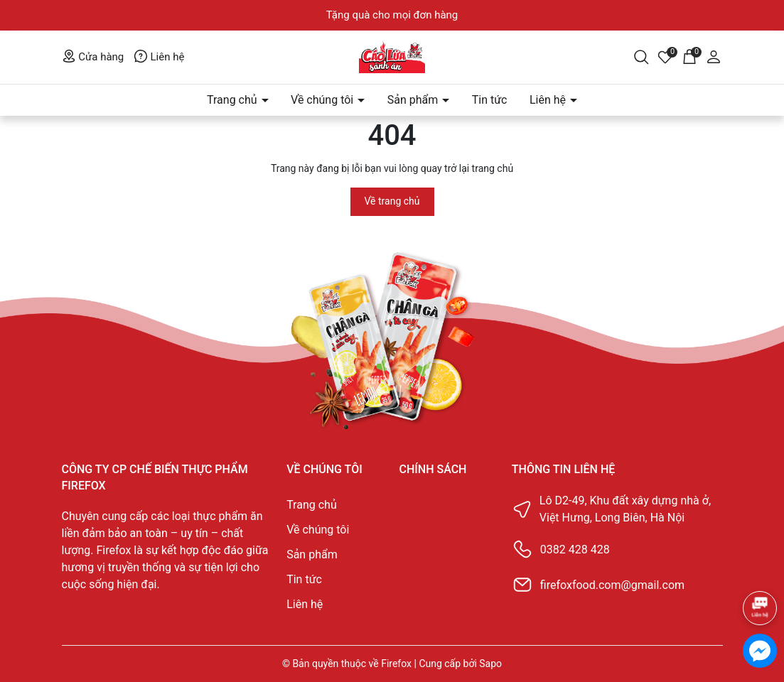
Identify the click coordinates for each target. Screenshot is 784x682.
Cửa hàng (93, 57)
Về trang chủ (392, 201)
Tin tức (490, 100)
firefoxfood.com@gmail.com (612, 585)
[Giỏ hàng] (689, 56)
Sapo (490, 664)
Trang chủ (233, 100)
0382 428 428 (575, 550)
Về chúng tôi (323, 100)
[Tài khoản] (714, 56)
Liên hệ (159, 57)
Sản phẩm (414, 100)
